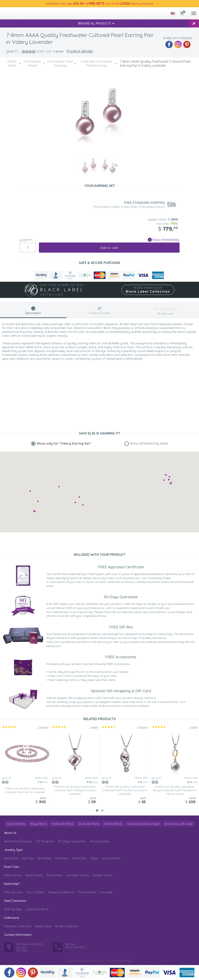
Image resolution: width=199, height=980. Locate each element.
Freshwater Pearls (63, 824)
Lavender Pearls (77, 875)
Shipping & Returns (61, 892)
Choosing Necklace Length (143, 824)
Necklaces (11, 858)
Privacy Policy (99, 841)
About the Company (18, 841)
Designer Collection (18, 926)
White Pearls (13, 875)
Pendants (62, 858)
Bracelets (45, 858)
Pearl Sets (79, 858)
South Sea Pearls (89, 824)
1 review (94, 727)
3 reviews (143, 727)
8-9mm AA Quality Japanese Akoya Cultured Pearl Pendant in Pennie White (175, 790)
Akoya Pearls (38, 824)
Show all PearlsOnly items (149, 443)
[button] (75, 502)
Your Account (13, 892)
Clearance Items (37, 909)
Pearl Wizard (87, 892)
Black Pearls (34, 875)
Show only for (64, 443)
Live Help (106, 892)
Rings (94, 858)
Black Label (43, 926)
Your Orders (35, 892)
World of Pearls (16, 824)
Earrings (28, 858)
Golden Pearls (103, 875)
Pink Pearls (54, 875)
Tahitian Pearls (113, 824)
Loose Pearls (111, 858)
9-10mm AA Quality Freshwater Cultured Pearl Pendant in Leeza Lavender (75, 790)
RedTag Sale (13, 909)
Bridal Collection (67, 926)
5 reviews (43, 727)
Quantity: (26, 240)
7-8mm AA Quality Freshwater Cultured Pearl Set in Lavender (25, 790)
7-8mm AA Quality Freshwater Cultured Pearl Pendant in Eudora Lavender (125, 790)
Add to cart (109, 248)
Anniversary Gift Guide (179, 824)
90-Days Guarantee (72, 841)
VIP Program (45, 841)
